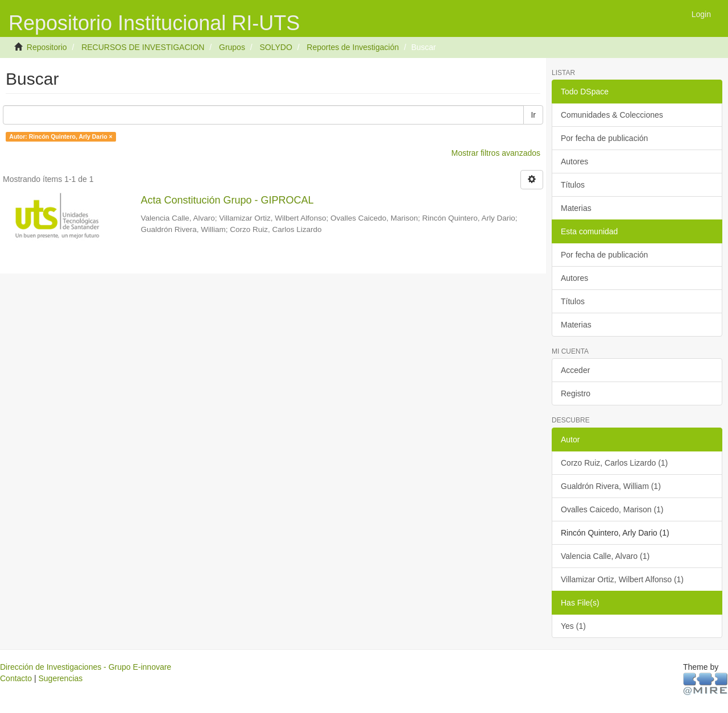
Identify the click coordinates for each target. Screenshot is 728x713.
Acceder (575, 370)
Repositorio (47, 47)
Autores (574, 161)
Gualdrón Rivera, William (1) (611, 486)
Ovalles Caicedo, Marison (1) (612, 509)
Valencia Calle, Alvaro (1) (605, 556)
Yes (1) (573, 626)
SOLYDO (276, 47)
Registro (576, 393)
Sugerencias (60, 678)
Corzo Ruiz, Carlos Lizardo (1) (614, 463)
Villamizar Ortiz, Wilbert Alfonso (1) (622, 579)
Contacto (16, 678)
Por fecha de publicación (604, 138)
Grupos (232, 47)
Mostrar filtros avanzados (496, 153)
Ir (533, 115)
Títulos (573, 185)
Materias (576, 208)
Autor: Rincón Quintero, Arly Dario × (61, 136)
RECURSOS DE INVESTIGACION (143, 47)
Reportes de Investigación (353, 47)
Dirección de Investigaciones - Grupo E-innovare (86, 667)
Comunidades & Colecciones (612, 115)
